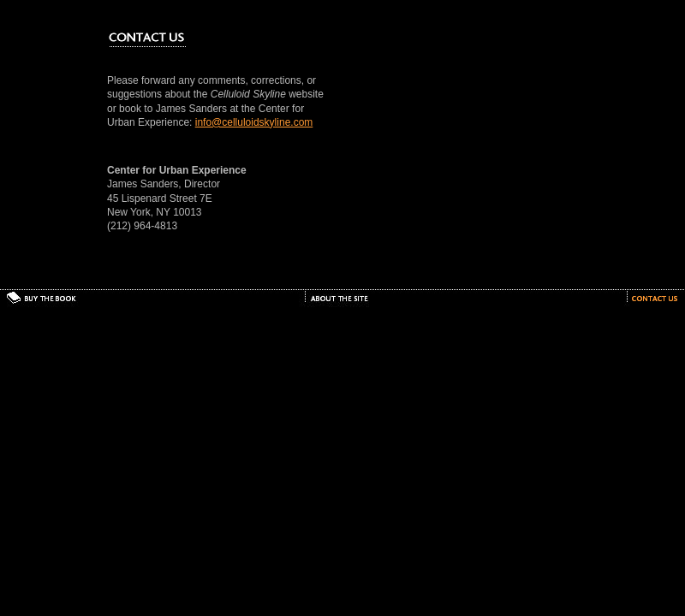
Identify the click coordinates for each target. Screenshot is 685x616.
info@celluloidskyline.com (254, 122)
